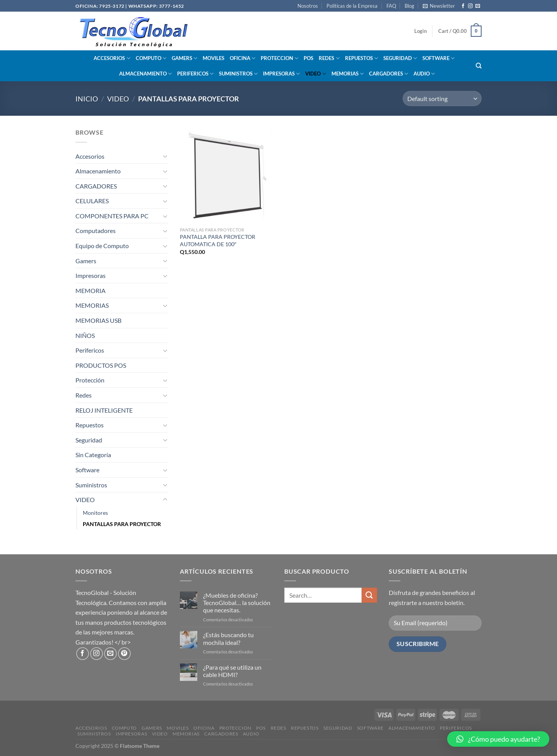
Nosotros (308, 6)
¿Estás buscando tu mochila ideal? (228, 638)
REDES (329, 58)
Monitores (95, 513)
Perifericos (90, 350)
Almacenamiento (98, 171)
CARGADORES (389, 74)
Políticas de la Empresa (352, 6)
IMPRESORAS (281, 74)
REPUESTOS (361, 58)
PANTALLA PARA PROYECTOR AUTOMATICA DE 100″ (218, 240)
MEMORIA (91, 291)
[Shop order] (442, 99)
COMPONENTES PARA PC (112, 216)
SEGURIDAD (400, 58)
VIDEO (315, 74)
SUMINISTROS (238, 74)
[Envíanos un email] (478, 6)
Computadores (96, 231)
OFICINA (243, 58)
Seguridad (89, 440)
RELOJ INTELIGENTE (104, 410)
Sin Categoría (93, 455)
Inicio (87, 99)
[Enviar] (369, 595)
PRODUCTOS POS (101, 365)
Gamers (86, 261)
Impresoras (91, 275)
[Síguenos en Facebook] (463, 6)
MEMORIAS (348, 74)
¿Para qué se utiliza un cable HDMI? (232, 671)
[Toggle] (165, 156)
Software (87, 470)
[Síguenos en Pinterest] (124, 654)
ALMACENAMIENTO (145, 74)
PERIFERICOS (195, 74)
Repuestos (90, 425)
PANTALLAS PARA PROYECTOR (122, 524)
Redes (84, 395)
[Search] (479, 66)
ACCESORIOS (112, 58)
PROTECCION (279, 58)
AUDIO (424, 74)
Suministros (91, 485)
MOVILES (214, 58)
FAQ (391, 6)
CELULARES (92, 201)
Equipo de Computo (102, 246)
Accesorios (90, 156)
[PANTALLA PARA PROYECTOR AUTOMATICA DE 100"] (228, 175)
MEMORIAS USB (98, 320)
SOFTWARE (438, 58)
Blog (409, 6)
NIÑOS (85, 335)
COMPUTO (151, 58)
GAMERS (185, 58)
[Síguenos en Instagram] (470, 6)
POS (308, 58)
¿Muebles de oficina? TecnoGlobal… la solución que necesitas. (237, 603)
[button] (498, 739)
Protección (90, 380)
